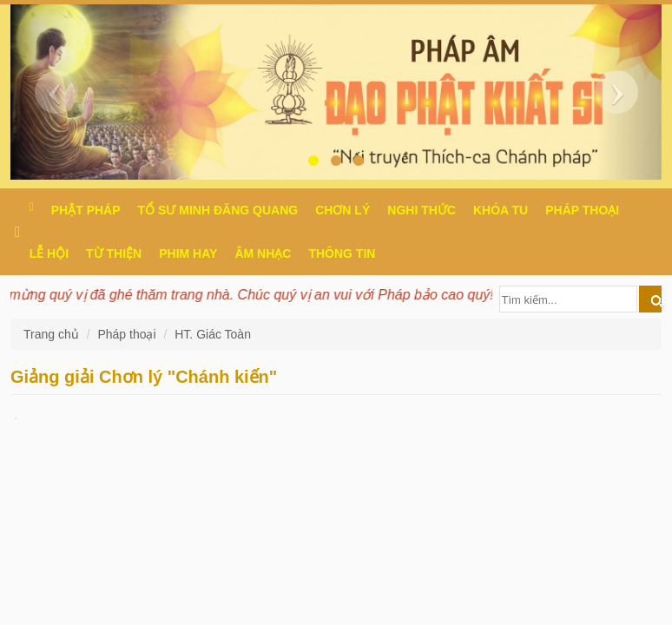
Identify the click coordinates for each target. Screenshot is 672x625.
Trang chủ (53, 334)
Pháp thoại (582, 210)
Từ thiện (114, 253)
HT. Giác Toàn (213, 334)
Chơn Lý (343, 210)
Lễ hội (49, 253)
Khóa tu (501, 210)
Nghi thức (422, 210)
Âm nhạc (263, 253)
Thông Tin (342, 253)
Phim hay (188, 253)
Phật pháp (86, 210)
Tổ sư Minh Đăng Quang (218, 210)
